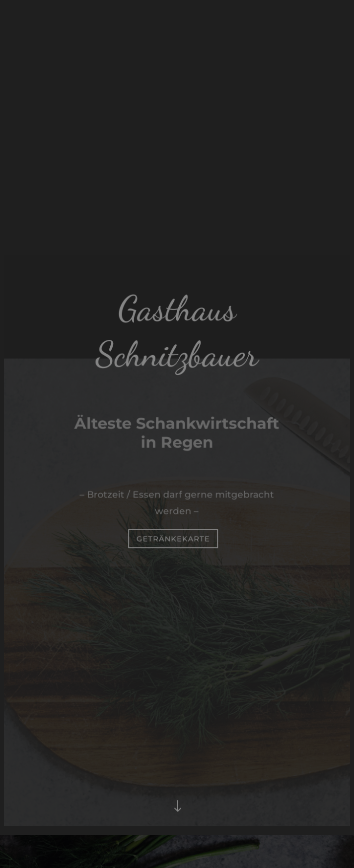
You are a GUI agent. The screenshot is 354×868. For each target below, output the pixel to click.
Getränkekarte (174, 538)
